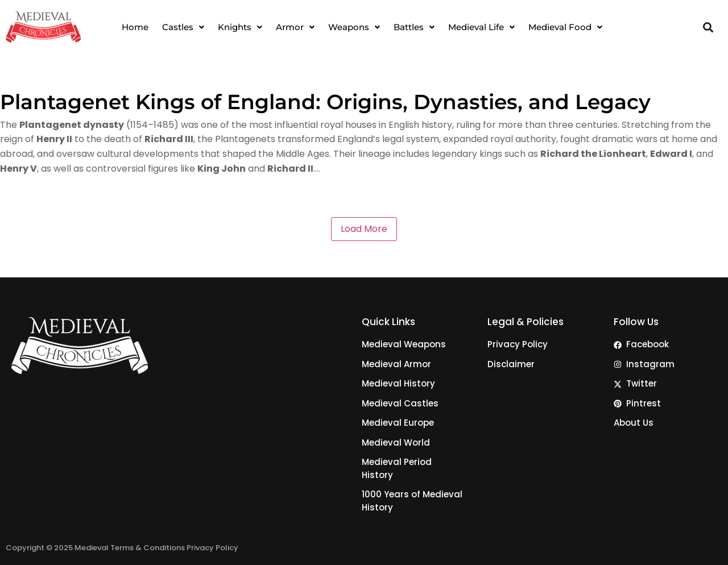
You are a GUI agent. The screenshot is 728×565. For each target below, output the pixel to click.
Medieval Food (565, 27)
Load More (364, 229)
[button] (183, 27)
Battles (414, 27)
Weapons (354, 27)
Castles (183, 27)
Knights (240, 27)
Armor (295, 27)
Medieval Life (481, 27)
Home (135, 27)
